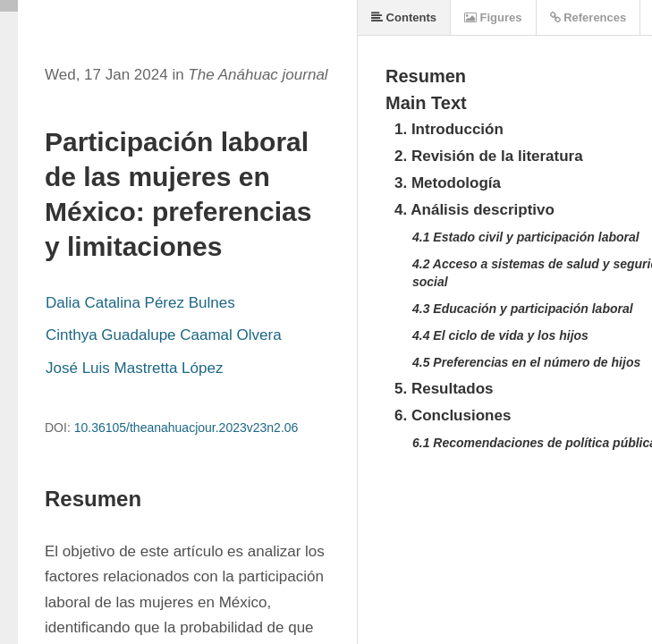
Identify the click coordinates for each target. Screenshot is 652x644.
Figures (493, 17)
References (588, 17)
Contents (404, 17)
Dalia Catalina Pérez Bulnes (140, 303)
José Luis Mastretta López (134, 368)
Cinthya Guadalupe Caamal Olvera (164, 335)
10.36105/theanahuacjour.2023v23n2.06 (186, 428)
